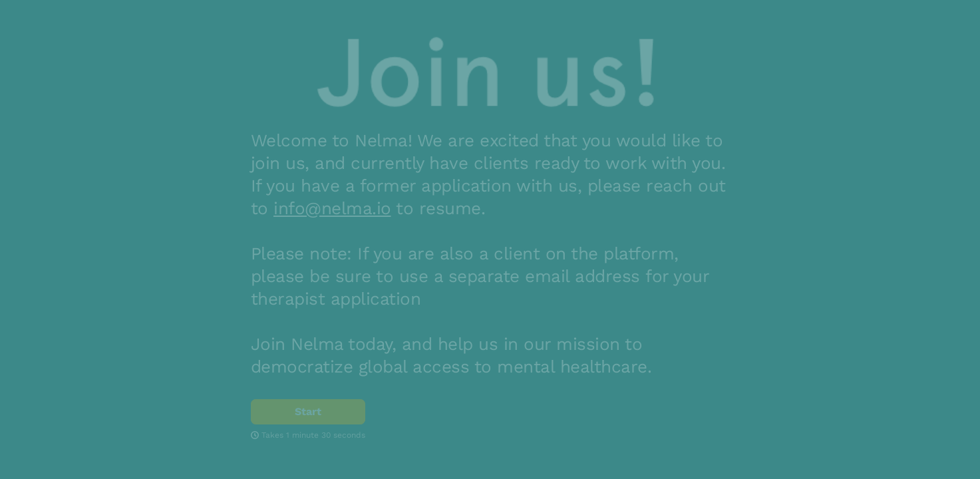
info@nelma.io (332, 208)
